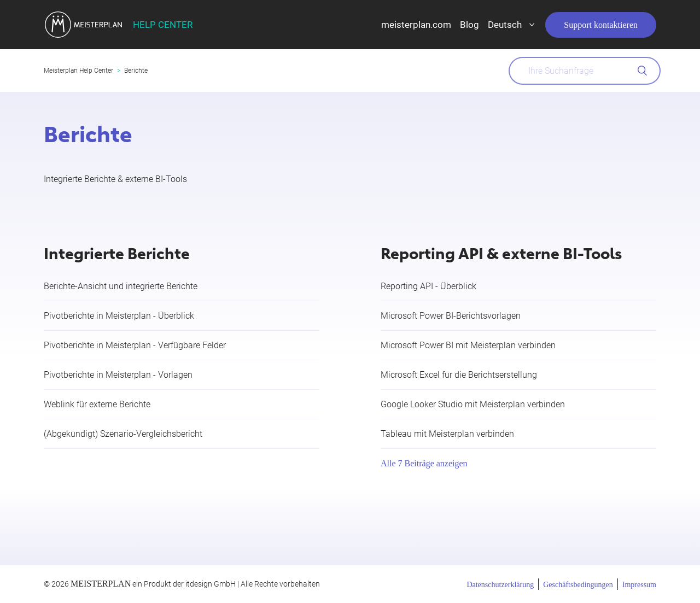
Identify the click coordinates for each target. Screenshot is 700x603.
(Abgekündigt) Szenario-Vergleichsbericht (123, 434)
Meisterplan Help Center (78, 71)
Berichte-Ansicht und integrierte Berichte (121, 286)
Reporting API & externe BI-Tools (501, 252)
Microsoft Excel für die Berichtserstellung (459, 375)
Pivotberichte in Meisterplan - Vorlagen (118, 375)
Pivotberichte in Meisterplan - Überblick (119, 316)
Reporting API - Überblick (428, 286)
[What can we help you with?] (585, 71)
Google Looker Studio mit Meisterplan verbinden (473, 404)
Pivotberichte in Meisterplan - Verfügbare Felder (135, 345)
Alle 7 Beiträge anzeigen (424, 463)
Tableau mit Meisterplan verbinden (447, 434)
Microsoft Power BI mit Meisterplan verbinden (468, 345)
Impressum (639, 585)
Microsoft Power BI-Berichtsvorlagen (451, 316)
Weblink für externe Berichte (97, 404)
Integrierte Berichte (117, 252)
